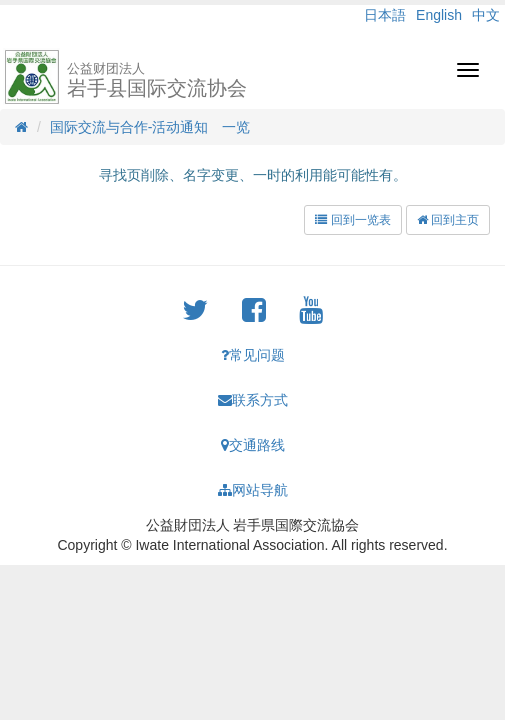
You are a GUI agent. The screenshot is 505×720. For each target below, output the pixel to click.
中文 (486, 15)
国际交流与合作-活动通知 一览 (150, 127)
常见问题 (253, 355)
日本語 (385, 15)
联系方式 (253, 400)
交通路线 (253, 445)
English (439, 15)
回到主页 (448, 220)
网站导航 (253, 490)
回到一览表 (352, 220)
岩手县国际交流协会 (157, 80)
